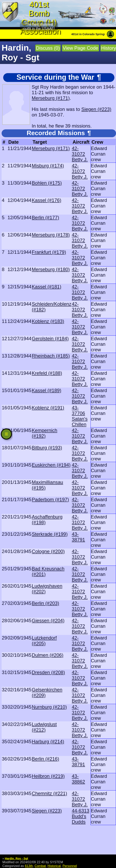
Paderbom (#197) (50, 499)
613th (29, 866)
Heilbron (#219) (48, 776)
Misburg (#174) (48, 166)
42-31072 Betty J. (80, 154)
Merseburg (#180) (51, 269)
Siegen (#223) (96, 109)
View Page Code (80, 48)
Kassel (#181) (47, 287)
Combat (40, 866)
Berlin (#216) (45, 759)
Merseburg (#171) (51, 98)
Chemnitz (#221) (49, 793)
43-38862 (78, 779)
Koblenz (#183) (48, 321)
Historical (54, 866)
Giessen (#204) (48, 620)
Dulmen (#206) (48, 655)
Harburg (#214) (48, 742)
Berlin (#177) (45, 217)
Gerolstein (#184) (50, 339)
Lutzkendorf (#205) (44, 641)
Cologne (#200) (48, 551)
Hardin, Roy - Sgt (16, 858)
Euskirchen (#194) (51, 465)
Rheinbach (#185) (51, 356)
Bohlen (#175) (47, 183)
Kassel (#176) (47, 200)
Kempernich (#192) (45, 433)
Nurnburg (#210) (49, 707)
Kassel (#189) (47, 390)
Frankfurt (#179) (49, 252)
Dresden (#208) (48, 672)
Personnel (70, 866)
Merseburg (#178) (51, 235)
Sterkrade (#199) (50, 534)
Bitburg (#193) (47, 448)
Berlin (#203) (45, 603)
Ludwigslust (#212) (44, 727)
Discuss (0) (48, 48)
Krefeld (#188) (47, 373)
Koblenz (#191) (48, 408)
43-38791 (78, 537)
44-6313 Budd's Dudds (81, 816)
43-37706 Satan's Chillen (80, 416)
